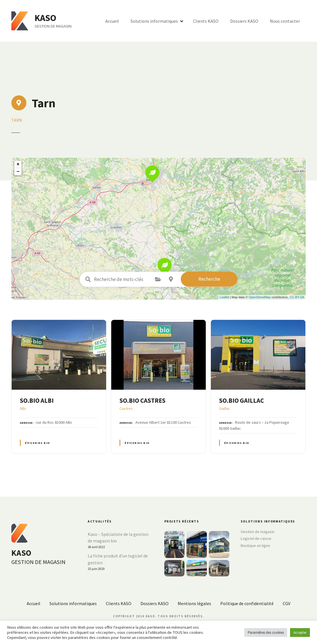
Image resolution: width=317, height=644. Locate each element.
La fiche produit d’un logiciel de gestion (118, 559)
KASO (46, 18)
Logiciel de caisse (256, 538)
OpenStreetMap (260, 297)
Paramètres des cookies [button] (266, 633)
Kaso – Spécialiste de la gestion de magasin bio (118, 538)
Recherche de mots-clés (88, 279)
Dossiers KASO (244, 21)
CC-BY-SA (297, 297)
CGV (286, 603)
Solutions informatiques (154, 21)
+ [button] (18, 164)
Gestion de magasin (258, 532)
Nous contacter (285, 21)
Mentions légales (194, 603)
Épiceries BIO (37, 443)
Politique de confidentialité (247, 603)
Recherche (209, 279)
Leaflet (224, 297)
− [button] (18, 172)
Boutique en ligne (255, 546)
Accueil (112, 21)
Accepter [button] (300, 633)
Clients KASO (206, 21)
